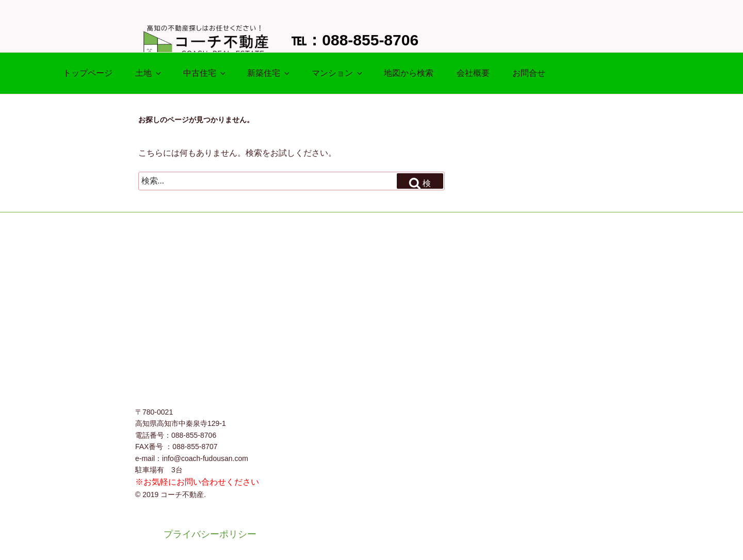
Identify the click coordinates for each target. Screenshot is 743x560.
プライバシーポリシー (210, 534)
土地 (149, 73)
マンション (338, 73)
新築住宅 (269, 73)
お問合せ (529, 73)
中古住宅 (205, 73)
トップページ (88, 73)
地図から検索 (409, 73)
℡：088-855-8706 (355, 40)
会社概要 (473, 73)
